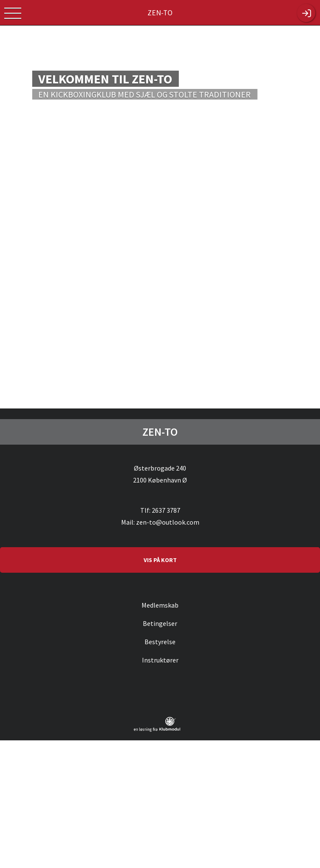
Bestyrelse (160, 642)
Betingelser (160, 623)
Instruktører (160, 660)
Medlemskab (160, 605)
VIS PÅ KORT (160, 560)
